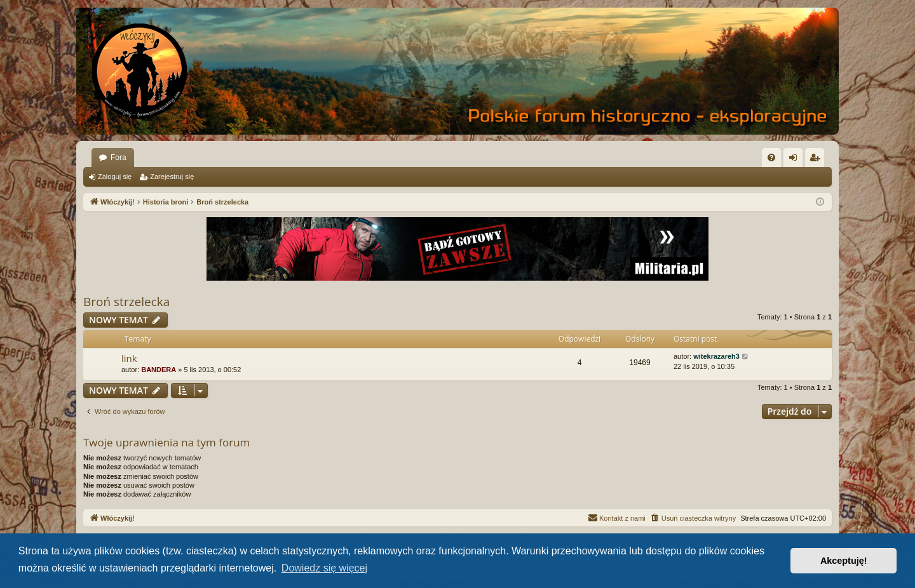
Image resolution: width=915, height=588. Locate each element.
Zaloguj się (115, 177)
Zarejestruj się (172, 177)
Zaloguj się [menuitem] (796, 160)
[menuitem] (771, 157)
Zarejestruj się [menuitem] (817, 160)
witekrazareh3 (716, 356)
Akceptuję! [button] (844, 561)
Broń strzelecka (126, 302)
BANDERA (159, 370)
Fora (119, 157)
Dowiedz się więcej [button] (324, 568)
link (129, 358)
